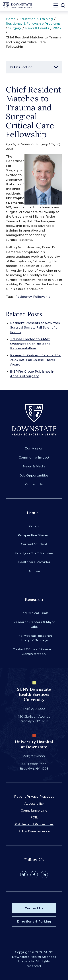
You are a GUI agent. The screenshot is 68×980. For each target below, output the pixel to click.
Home (11, 19)
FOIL (34, 817)
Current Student (34, 544)
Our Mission (34, 448)
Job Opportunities (34, 475)
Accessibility (34, 804)
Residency (23, 297)
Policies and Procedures (34, 824)
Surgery (15, 28)
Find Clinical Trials (34, 613)
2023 (57, 28)
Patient (34, 526)
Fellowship (42, 297)
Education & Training (36, 19)
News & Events (37, 28)
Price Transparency (34, 831)
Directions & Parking (34, 921)
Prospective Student (34, 535)
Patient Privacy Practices (34, 797)
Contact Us (34, 484)
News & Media (34, 466)
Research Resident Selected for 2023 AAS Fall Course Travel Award (36, 360)
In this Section (21, 67)
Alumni (34, 571)
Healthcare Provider (34, 562)
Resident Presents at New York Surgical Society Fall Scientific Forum (35, 328)
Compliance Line (34, 810)
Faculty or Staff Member (34, 553)
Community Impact (34, 457)
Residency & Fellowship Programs (33, 24)
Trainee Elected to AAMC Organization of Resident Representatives (30, 344)
